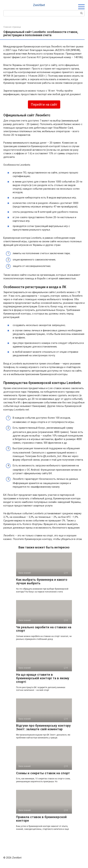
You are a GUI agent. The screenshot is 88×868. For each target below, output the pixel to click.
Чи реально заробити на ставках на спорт (44, 629)
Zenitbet (39, 5)
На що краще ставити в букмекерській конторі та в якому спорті (43, 678)
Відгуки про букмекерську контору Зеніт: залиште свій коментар (43, 727)
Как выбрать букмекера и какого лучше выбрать (42, 581)
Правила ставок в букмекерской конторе (41, 819)
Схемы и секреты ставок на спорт (43, 773)
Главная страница (12, 27)
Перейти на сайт (44, 104)
